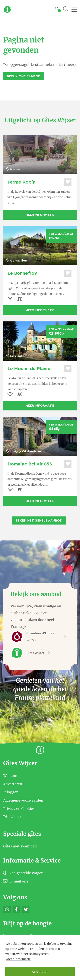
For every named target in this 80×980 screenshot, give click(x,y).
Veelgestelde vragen (23, 873)
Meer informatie (18, 959)
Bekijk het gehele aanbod (39, 520)
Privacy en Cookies (19, 808)
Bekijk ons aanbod (24, 76)
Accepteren (40, 972)
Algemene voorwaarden (23, 800)
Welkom (10, 776)
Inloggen (11, 792)
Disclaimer (12, 817)
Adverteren (13, 784)
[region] (40, 957)
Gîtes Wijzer (32, 653)
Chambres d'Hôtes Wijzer (40, 637)
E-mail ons (16, 881)
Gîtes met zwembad (20, 846)
